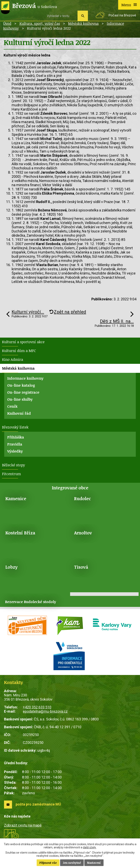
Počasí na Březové (122, 15)
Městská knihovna (83, 23)
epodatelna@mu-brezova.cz (45, 711)
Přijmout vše (48, 863)
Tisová (81, 567)
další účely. (90, 847)
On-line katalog (21, 385)
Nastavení (94, 863)
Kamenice (16, 498)
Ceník (12, 406)
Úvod (7, 23)
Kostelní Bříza (20, 533)
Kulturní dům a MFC (19, 351)
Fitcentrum (11, 474)
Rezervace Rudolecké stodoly (31, 602)
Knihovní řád (19, 413)
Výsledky (15, 451)
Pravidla (15, 444)
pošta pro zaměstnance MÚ (38, 804)
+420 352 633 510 (37, 707)
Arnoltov (83, 533)
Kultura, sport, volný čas (40, 23)
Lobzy (12, 567)
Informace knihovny (25, 378)
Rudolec (83, 498)
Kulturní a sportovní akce (23, 342)
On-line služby (20, 399)
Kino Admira (13, 359)
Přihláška (16, 437)
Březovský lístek (15, 427)
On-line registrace (23, 392)
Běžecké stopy (14, 465)
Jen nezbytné (72, 863)
